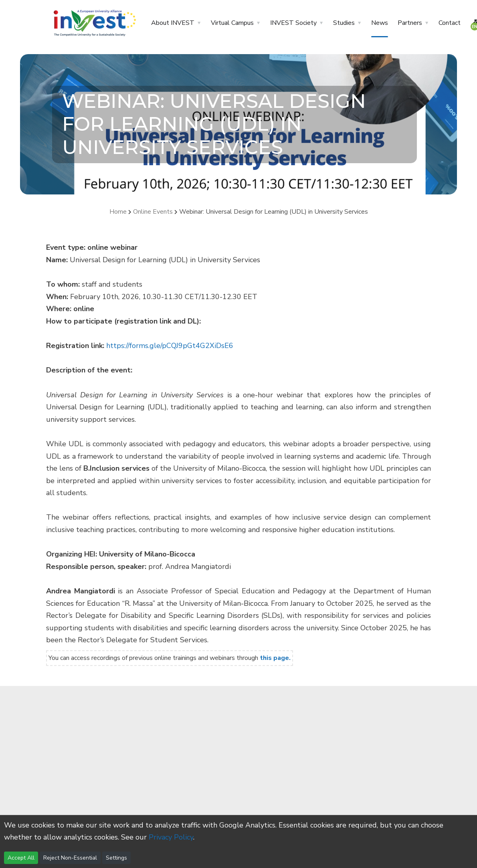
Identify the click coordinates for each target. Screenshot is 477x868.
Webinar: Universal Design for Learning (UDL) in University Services (274, 212)
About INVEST (173, 23)
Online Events (154, 212)
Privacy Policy (171, 837)
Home (118, 212)
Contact (450, 23)
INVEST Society (293, 23)
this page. (275, 658)
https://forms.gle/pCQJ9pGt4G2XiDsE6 (170, 346)
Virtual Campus (232, 23)
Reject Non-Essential (70, 858)
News (380, 23)
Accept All (21, 858)
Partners (410, 23)
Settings (116, 858)
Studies (344, 23)
